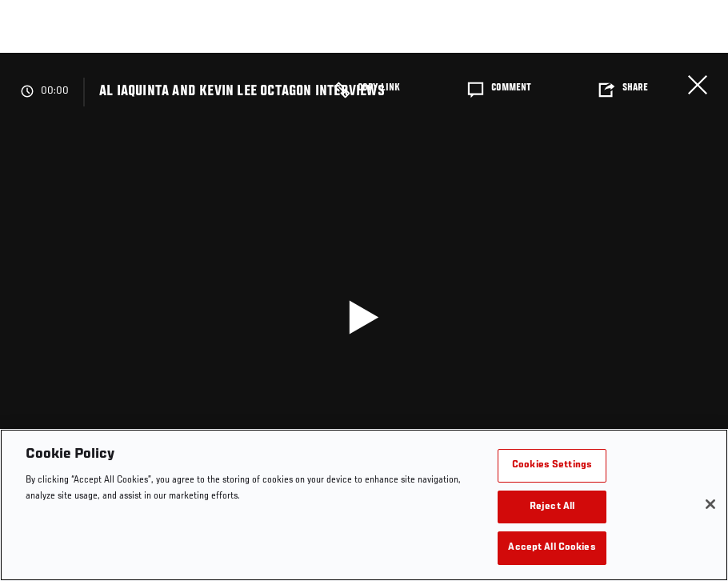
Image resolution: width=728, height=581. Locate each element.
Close (698, 85)
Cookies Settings (552, 465)
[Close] (710, 504)
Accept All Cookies (552, 548)
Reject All (552, 507)
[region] (364, 505)
